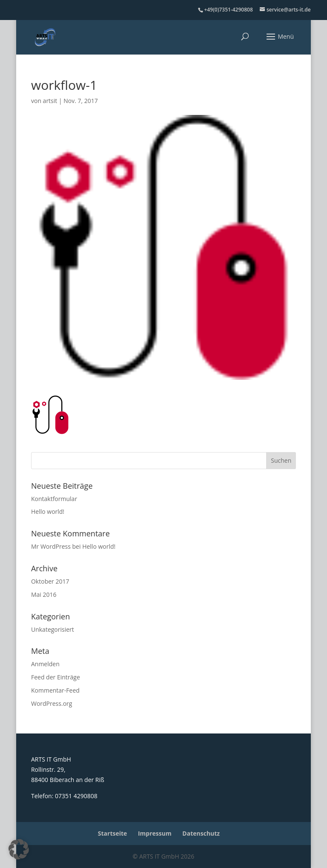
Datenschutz (201, 833)
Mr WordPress (51, 546)
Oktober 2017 (50, 581)
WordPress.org (52, 703)
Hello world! (48, 511)
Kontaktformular (54, 499)
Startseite (113, 833)
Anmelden (45, 664)
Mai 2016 (44, 594)
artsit (50, 101)
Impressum (155, 833)
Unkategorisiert (53, 629)
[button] (19, 849)
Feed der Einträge (56, 677)
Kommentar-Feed (55, 690)
